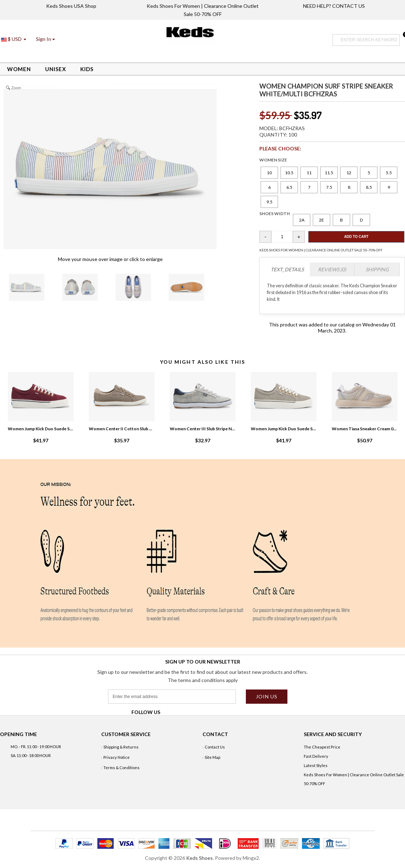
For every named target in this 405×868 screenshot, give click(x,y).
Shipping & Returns (121, 747)
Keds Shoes (199, 858)
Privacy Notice (117, 757)
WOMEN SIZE (273, 160)
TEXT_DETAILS (287, 269)
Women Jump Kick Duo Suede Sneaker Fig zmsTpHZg (40, 429)
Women (19, 69)
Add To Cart (357, 237)
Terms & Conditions (121, 768)
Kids (87, 69)
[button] (45, 39)
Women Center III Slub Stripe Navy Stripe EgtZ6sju (202, 429)
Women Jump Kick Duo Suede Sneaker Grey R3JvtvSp (283, 429)
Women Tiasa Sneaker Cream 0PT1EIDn (364, 429)
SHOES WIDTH (275, 214)
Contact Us (215, 747)
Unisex (56, 69)
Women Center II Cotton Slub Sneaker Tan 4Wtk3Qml (121, 429)
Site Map (212, 757)
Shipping (377, 269)
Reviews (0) (332, 269)
